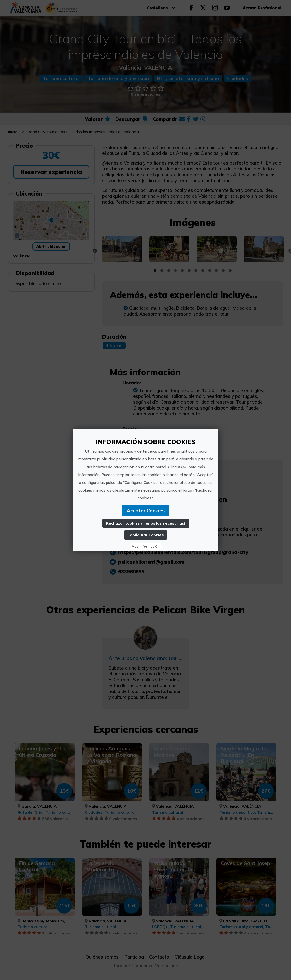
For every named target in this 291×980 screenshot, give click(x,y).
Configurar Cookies (146, 535)
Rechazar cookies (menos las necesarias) (145, 523)
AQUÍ (182, 467)
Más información (146, 546)
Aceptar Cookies (146, 510)
